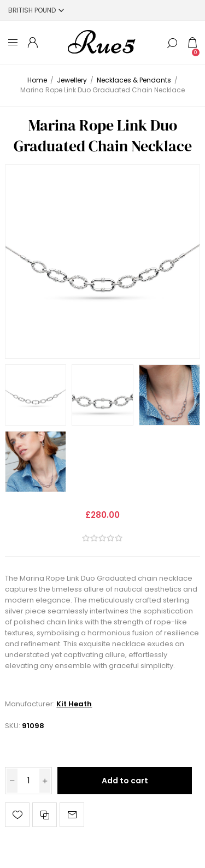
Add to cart (125, 781)
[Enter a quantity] (28, 781)
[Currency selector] (36, 10)
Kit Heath (74, 704)
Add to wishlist (17, 815)
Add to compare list (45, 815)
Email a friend (72, 815)
